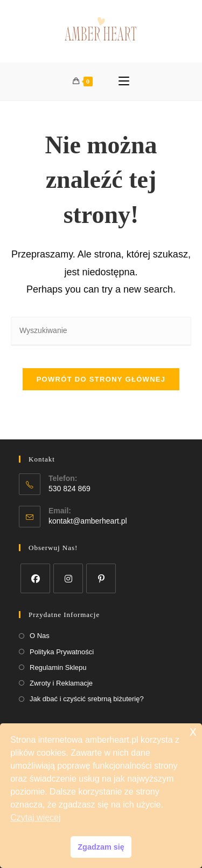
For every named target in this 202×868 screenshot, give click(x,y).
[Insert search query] (101, 331)
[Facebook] (35, 578)
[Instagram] (68, 578)
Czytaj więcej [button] (35, 818)
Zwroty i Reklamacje (61, 683)
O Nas (40, 636)
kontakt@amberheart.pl (88, 521)
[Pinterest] (101, 578)
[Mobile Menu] (124, 82)
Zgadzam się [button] (101, 847)
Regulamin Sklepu (58, 667)
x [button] (193, 731)
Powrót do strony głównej (101, 379)
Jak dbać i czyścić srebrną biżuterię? (87, 699)
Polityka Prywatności (62, 652)
